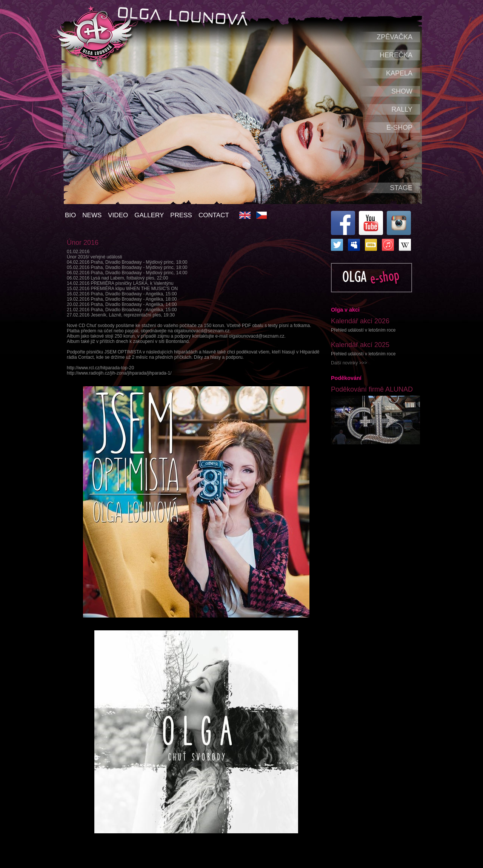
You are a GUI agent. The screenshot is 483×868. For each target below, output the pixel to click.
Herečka (396, 55)
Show (402, 91)
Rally (402, 109)
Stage (401, 188)
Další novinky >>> (349, 363)
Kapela (399, 73)
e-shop (399, 128)
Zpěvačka (395, 37)
